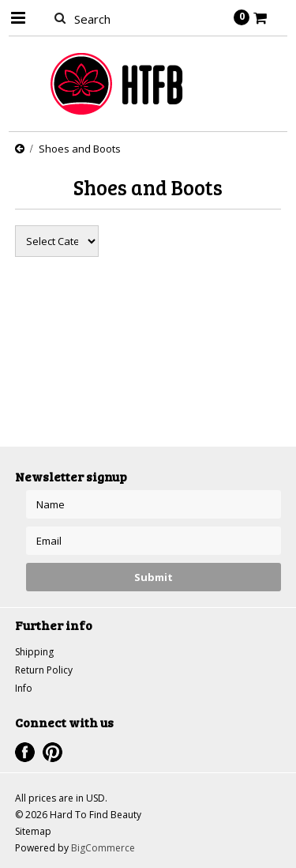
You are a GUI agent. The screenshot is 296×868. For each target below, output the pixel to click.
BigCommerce (103, 848)
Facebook (25, 752)
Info (24, 688)
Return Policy (44, 670)
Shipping (34, 652)
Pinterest (52, 752)
